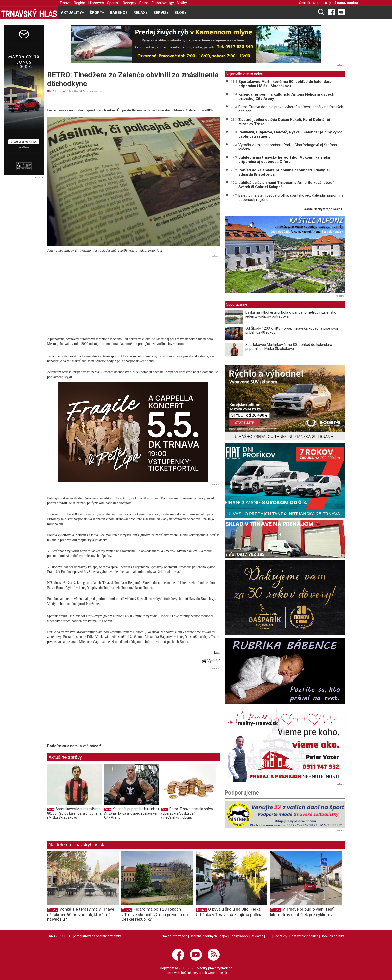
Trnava (65, 3)
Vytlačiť (211, 661)
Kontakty (281, 936)
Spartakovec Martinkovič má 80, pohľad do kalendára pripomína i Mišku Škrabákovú (74, 813)
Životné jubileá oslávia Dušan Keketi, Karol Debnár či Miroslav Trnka (284, 122)
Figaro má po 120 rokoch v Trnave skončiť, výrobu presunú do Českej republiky (155, 914)
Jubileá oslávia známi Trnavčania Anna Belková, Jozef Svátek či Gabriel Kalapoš (286, 185)
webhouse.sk (217, 973)
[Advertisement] (133, 294)
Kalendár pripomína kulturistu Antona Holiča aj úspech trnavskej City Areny (132, 813)
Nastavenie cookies (304, 936)
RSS (269, 936)
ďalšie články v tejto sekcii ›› (325, 209)
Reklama (257, 936)
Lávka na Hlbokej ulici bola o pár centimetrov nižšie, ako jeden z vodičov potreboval (291, 314)
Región (80, 3)
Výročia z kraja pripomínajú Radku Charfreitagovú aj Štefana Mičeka (288, 147)
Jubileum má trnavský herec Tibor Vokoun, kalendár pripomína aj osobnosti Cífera (285, 160)
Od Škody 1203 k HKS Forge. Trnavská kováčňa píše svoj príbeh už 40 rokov (292, 331)
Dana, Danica (348, 3)
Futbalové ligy (163, 3)
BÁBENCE (119, 13)
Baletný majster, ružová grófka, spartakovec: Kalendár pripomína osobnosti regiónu (291, 197)
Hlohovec (96, 3)
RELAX (52, 91)
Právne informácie (174, 936)
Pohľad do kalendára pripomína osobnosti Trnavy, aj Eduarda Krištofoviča (284, 172)
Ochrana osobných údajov (209, 936)
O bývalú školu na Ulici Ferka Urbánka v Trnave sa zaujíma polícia (229, 912)
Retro (144, 3)
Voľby (182, 3)
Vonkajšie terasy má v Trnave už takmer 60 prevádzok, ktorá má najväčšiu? (81, 914)
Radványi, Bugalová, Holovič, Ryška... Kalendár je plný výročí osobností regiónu (291, 134)
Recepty (130, 3)
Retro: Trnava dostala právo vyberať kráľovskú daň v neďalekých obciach (187, 813)
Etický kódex (239, 936)
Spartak (113, 3)
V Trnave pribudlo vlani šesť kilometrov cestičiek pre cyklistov (302, 912)
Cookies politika (333, 936)
